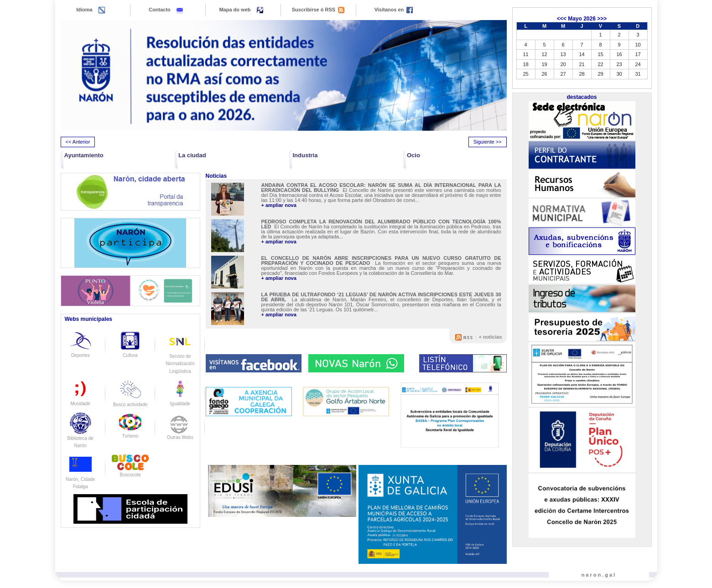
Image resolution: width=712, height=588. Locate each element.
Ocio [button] (413, 155)
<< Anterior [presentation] (78, 142)
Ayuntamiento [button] (84, 155)
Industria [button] (305, 155)
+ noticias (490, 337)
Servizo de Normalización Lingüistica (180, 356)
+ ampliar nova (279, 205)
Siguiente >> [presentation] (488, 142)
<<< (562, 19)
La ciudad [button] (192, 155)
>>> (602, 19)
